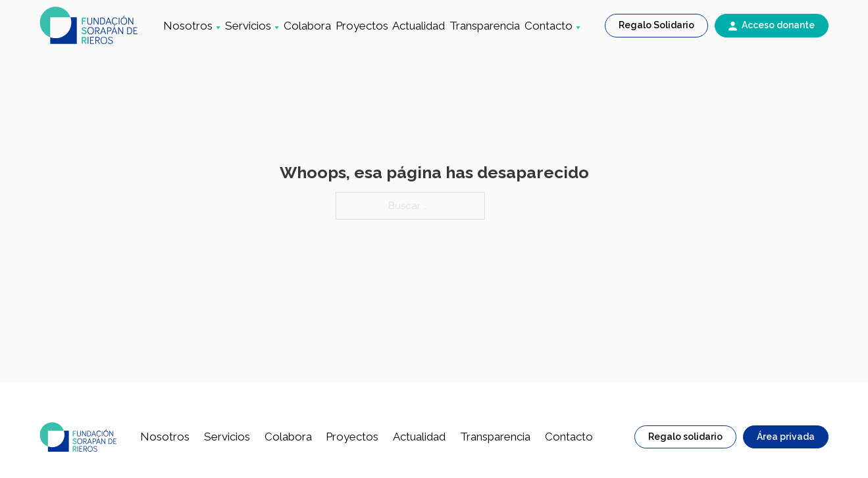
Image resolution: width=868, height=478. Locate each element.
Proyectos (362, 26)
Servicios (248, 26)
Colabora (307, 26)
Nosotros (188, 26)
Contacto (549, 26)
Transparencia (485, 26)
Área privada (786, 437)
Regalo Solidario (656, 25)
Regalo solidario (685, 437)
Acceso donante (778, 25)
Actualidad (419, 26)
